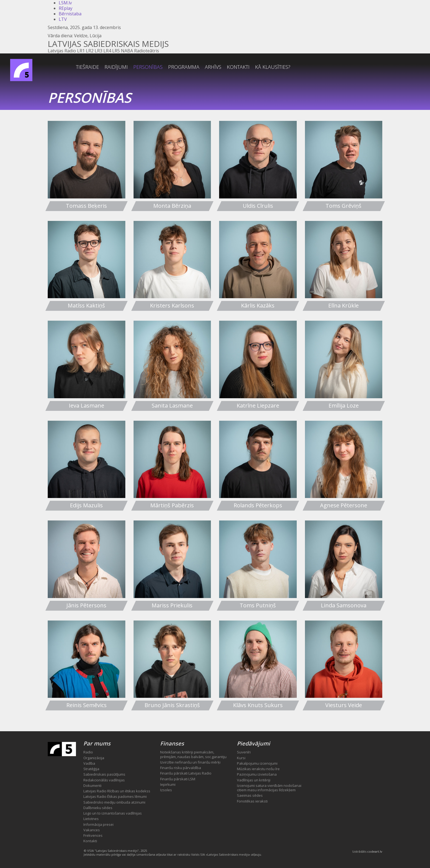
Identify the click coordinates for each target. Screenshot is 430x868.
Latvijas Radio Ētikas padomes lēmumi (115, 796)
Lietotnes (91, 819)
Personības (186, 67)
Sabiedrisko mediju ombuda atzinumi (114, 802)
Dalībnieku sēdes (98, 808)
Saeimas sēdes (250, 795)
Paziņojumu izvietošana (257, 774)
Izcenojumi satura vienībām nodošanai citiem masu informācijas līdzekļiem (269, 788)
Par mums (97, 743)
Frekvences (93, 835)
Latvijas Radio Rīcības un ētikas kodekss (117, 791)
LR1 (81, 51)
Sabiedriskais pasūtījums (104, 774)
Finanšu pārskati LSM (178, 779)
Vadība (89, 763)
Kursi (241, 758)
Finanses (172, 743)
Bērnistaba (70, 14)
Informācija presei (98, 824)
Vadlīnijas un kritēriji (254, 780)
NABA (127, 51)
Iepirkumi (168, 784)
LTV (63, 19)
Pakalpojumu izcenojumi (257, 763)
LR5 (116, 51)
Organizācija (94, 758)
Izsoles (166, 790)
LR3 (98, 51)
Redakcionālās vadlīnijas (104, 780)
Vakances (92, 830)
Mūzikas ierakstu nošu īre (258, 769)
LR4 (107, 51)
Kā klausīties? (310, 67)
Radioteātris (147, 51)
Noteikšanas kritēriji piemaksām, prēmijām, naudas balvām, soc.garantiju (193, 754)
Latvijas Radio (62, 51)
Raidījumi (154, 67)
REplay (66, 8)
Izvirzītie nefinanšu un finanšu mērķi (190, 762)
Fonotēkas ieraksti (252, 801)
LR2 (90, 51)
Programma (221, 67)
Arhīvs (251, 67)
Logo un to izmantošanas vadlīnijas (113, 813)
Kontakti (276, 67)
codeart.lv (375, 851)
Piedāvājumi (254, 743)
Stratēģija (91, 769)
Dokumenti (92, 786)
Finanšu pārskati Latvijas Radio (186, 773)
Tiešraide (125, 67)
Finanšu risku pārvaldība (181, 768)
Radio (88, 752)
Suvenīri (244, 752)
